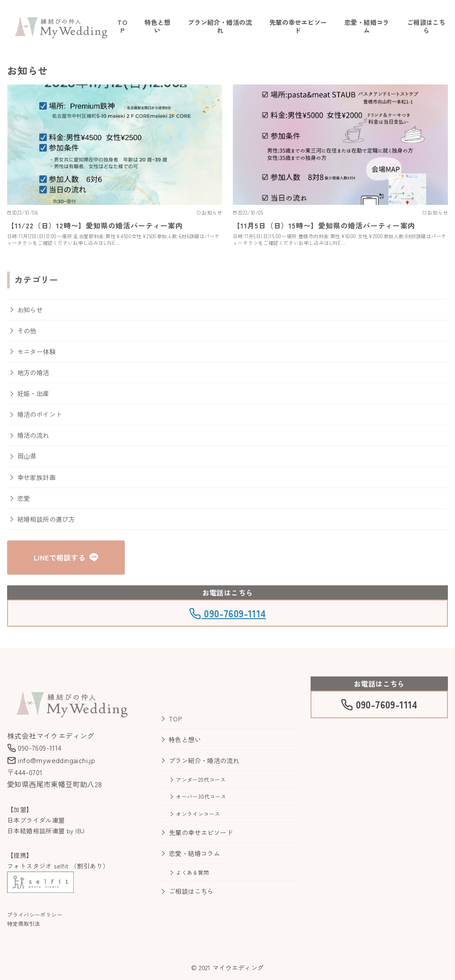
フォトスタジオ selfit (38, 866)
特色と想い (157, 26)
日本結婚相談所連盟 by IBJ (46, 831)
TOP (122, 26)
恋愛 (24, 498)
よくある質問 (192, 872)
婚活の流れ (33, 435)
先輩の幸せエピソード (298, 26)
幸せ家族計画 (36, 477)
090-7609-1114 (227, 613)
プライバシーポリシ (32, 914)
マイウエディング (238, 967)
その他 (27, 330)
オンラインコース (198, 814)
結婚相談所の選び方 (46, 519)
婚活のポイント (40, 414)
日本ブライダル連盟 (36, 820)
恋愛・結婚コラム (367, 26)
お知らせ (30, 310)
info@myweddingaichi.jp (51, 760)
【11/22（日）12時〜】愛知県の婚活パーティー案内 (95, 225)
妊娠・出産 (33, 393)
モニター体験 (36, 351)
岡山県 (27, 456)
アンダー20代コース (201, 779)
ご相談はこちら (426, 26)
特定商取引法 (24, 923)
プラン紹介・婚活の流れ (220, 26)
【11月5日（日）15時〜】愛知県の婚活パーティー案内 (324, 225)
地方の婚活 (33, 372)
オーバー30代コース (201, 796)
